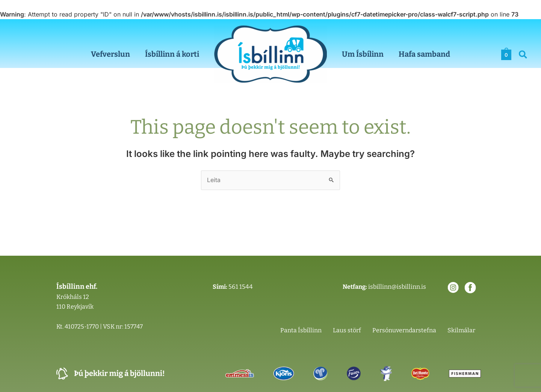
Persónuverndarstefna (404, 330)
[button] (523, 56)
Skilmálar (461, 330)
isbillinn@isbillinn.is (397, 287)
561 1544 (240, 287)
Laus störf (347, 330)
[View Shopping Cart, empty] (506, 55)
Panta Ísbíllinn (301, 330)
